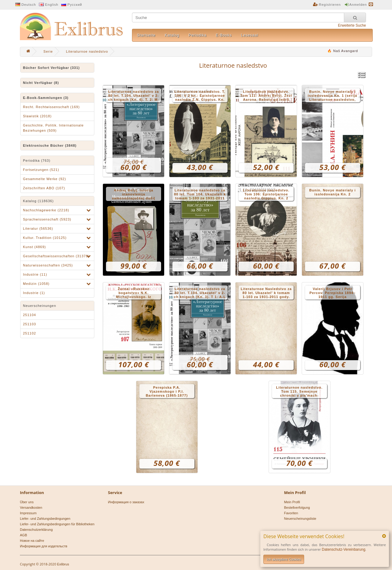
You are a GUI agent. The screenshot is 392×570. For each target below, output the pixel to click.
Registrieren (330, 5)
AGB (23, 535)
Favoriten (291, 513)
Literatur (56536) (38, 228)
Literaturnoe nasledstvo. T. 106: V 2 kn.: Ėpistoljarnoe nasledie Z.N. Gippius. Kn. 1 (200, 96)
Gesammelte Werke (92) (45, 179)
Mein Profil (292, 502)
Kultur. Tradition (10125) (45, 238)
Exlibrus (63, 564)
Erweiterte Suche (352, 25)
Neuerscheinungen (40, 306)
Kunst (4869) (34, 247)
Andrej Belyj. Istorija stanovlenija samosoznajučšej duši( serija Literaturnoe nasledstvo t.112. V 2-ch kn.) (134, 195)
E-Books (224, 35)
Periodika (197, 35)
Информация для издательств (44, 546)
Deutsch (29, 5)
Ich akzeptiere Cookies (284, 559)
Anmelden (358, 5)
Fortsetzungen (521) (41, 170)
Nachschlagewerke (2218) (46, 210)
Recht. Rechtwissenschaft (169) (51, 107)
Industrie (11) (35, 274)
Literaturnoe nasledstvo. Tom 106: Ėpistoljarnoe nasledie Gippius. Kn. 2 (266, 194)
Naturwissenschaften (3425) (48, 265)
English (52, 5)
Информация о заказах (126, 502)
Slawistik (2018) (37, 116)
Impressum (28, 513)
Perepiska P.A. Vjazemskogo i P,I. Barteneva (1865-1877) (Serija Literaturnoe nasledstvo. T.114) (167, 392)
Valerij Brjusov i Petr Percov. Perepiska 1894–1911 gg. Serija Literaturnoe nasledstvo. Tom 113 (333, 293)
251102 (30, 333)
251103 (30, 324)
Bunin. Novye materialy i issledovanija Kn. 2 (333, 192)
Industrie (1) (34, 293)
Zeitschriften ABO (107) (44, 188)
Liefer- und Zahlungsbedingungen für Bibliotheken (57, 524)
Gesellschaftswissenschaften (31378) (56, 256)
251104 (30, 315)
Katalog (172, 35)
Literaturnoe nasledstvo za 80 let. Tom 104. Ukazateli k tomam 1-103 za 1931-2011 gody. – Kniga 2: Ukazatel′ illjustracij (200, 195)
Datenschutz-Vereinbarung (344, 549)
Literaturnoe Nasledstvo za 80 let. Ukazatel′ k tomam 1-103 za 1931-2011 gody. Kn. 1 (266, 293)
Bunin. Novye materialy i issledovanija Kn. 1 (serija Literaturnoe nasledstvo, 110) (333, 96)
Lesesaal (250, 35)
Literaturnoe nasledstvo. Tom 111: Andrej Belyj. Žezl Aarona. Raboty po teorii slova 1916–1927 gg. (266, 96)
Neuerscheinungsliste (300, 519)
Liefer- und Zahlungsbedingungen (45, 519)
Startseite (146, 35)
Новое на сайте (32, 541)
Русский (75, 5)
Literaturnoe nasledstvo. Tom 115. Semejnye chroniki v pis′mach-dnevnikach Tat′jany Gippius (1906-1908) (300, 392)
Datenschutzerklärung (36, 530)
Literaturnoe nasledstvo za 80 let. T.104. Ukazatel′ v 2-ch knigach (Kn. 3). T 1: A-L (200, 293)
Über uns (27, 502)
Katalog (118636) (38, 201)
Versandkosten (31, 508)
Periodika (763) (37, 160)
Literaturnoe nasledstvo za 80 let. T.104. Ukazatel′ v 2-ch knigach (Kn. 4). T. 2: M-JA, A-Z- (134, 96)
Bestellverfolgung (297, 508)
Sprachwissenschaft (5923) (47, 219)
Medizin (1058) (36, 284)
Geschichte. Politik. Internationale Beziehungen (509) (53, 128)
